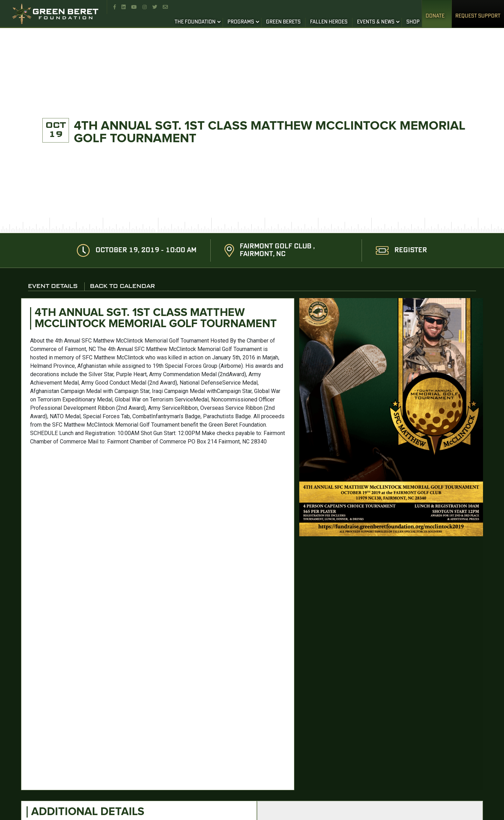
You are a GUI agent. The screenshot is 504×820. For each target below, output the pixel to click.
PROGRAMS (241, 22)
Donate (435, 16)
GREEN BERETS (283, 22)
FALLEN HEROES (329, 22)
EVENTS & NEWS (376, 22)
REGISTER (411, 250)
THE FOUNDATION (195, 22)
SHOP (413, 22)
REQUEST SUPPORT (478, 16)
